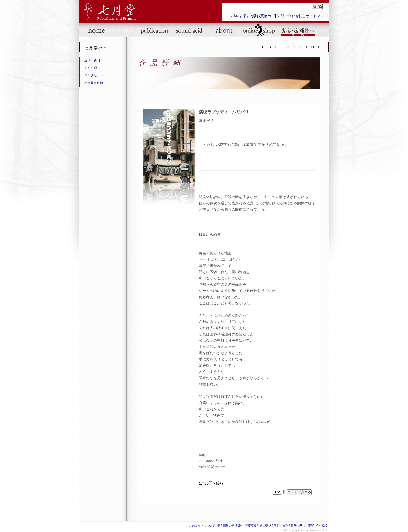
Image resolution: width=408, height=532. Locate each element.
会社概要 (322, 525)
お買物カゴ (266, 16)
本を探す (242, 16)
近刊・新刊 (92, 60)
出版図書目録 (94, 83)
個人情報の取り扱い (230, 525)
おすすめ (91, 68)
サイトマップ (317, 16)
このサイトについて (202, 525)
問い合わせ (290, 16)
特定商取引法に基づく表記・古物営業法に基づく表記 (279, 525)
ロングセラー (94, 75)
